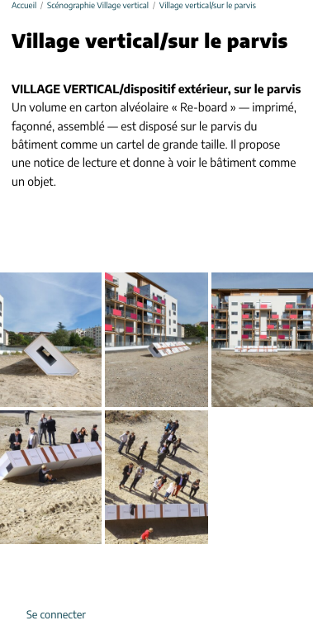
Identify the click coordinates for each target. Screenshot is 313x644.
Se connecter (56, 616)
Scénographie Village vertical (98, 6)
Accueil (24, 6)
